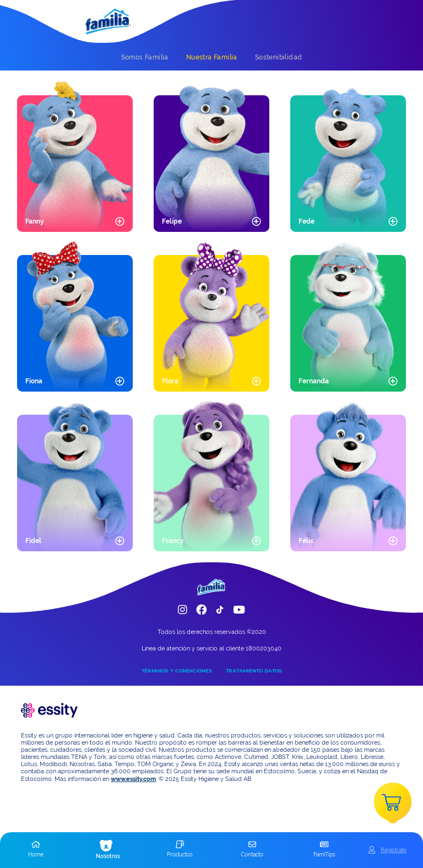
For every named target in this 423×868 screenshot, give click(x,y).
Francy (173, 541)
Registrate (394, 850)
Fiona (34, 381)
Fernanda (314, 381)
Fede (307, 221)
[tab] (145, 57)
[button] (36, 850)
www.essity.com (133, 779)
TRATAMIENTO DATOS (254, 671)
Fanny (35, 221)
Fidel (33, 541)
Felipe (172, 221)
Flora (170, 381)
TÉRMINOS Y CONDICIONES (177, 671)
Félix (306, 541)
